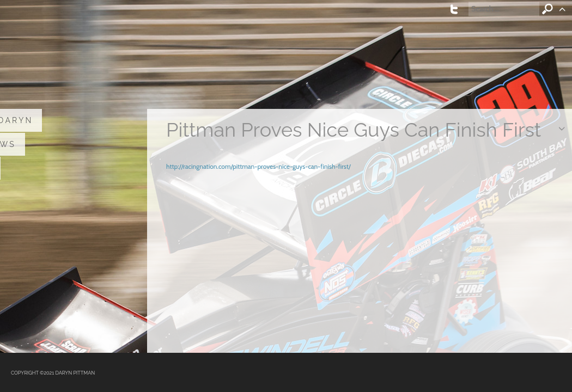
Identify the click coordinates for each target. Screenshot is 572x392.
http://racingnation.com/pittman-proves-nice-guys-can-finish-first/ (258, 166)
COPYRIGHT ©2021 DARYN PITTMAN (53, 373)
